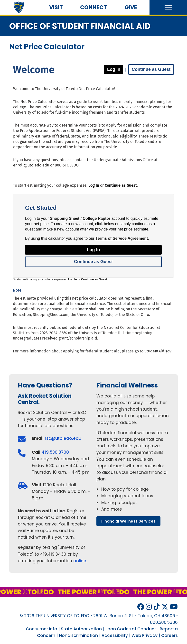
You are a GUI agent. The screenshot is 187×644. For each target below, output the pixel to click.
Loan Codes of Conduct (131, 629)
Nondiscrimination (78, 635)
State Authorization (81, 629)
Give (131, 7)
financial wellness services (128, 521)
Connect (93, 7)
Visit (56, 7)
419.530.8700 (55, 452)
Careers (169, 635)
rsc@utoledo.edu (63, 438)
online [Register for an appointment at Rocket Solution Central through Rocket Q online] (80, 561)
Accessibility (115, 635)
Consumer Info (42, 629)
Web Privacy (145, 635)
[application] (93, 207)
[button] (168, 7)
